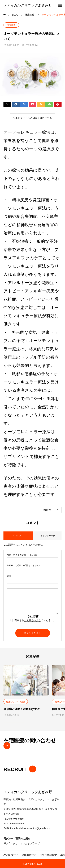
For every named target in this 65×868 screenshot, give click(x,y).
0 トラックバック (47, 536)
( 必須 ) (22, 555)
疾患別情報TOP (48, 855)
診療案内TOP (29, 855)
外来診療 (11, 25)
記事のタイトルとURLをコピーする (32, 118)
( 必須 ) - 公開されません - (24, 565)
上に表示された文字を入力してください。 (33, 620)
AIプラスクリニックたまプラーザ (22, 843)
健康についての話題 (16, 702)
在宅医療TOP (11, 855)
